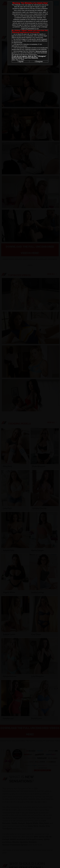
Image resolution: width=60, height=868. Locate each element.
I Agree (21, 61)
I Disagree (39, 61)
